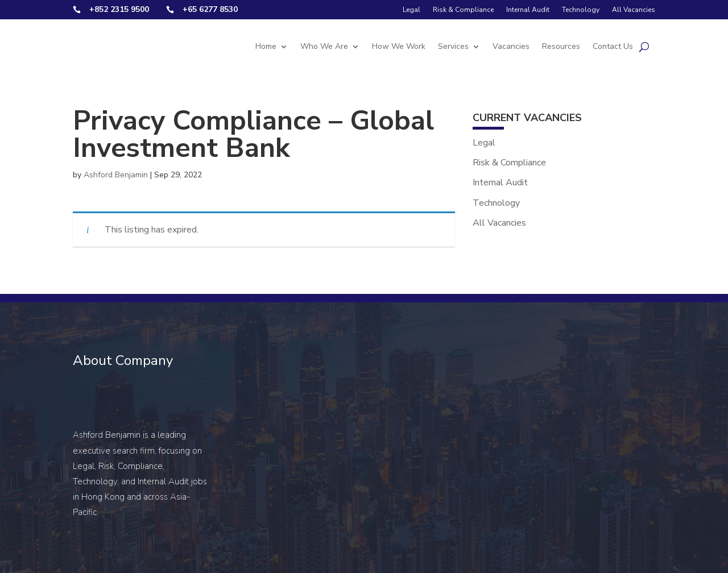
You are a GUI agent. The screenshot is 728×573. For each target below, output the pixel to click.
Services (453, 46)
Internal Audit (528, 10)
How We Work (399, 46)
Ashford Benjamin (116, 175)
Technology (581, 10)
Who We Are (324, 46)
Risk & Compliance (463, 10)
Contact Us (613, 46)
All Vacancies (634, 10)
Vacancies (511, 46)
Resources (561, 46)
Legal (411, 10)
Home (266, 46)
